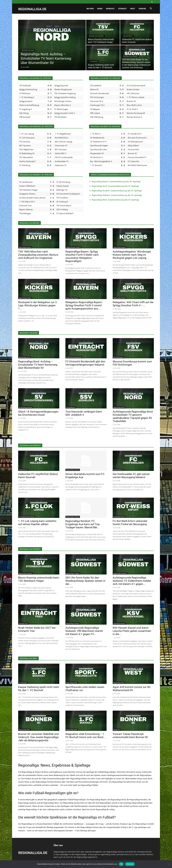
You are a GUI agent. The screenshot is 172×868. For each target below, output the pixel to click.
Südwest (122, 9)
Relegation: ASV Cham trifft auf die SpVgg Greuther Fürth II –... (133, 304)
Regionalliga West (72, 683)
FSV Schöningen (118, 357)
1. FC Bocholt (93, 61)
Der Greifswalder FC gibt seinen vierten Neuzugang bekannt (131, 476)
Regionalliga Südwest (96, 36)
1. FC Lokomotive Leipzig (27, 517)
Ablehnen (130, 864)
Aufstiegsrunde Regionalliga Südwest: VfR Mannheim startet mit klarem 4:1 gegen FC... (84, 631)
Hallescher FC (128, 36)
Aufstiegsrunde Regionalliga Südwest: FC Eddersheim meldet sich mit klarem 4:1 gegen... (132, 581)
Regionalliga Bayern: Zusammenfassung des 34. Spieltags (116, 182)
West (133, 9)
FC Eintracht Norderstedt (74, 357)
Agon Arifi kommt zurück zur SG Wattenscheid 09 (132, 689)
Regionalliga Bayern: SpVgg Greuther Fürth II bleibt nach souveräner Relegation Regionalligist (82, 256)
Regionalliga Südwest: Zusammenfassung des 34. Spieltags (117, 195)
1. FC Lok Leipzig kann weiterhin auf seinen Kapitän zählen (37, 523)
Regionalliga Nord (28, 50)
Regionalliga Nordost (73, 470)
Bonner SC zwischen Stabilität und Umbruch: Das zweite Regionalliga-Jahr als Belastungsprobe (39, 737)
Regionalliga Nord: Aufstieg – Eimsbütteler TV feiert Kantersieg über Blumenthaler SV (38, 365)
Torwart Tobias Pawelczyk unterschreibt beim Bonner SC (130, 736)
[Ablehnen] (169, 864)
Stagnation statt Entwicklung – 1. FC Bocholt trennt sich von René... (86, 736)
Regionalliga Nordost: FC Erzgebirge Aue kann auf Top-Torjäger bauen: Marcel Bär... (83, 524)
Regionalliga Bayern (25, 247)
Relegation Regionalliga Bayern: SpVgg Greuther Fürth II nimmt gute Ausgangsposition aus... (84, 305)
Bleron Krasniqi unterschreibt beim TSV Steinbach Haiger (39, 579)
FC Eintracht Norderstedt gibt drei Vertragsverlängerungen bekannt (85, 363)
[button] (151, 9)
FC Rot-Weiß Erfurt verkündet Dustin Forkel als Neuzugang (130, 523)
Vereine (142, 9)
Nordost (110, 9)
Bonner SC (117, 730)
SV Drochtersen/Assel (26, 407)
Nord (100, 9)
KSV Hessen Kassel (119, 623)
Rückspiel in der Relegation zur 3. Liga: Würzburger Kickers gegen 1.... (38, 305)
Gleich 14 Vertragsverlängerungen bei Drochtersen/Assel (38, 413)
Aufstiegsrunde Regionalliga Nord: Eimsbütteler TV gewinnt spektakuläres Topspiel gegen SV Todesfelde (133, 416)
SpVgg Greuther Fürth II (73, 247)
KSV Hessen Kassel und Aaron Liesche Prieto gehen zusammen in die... (132, 631)
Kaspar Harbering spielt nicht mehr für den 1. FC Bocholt (39, 689)
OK (121, 864)
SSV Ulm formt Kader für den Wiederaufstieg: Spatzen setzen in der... (85, 581)
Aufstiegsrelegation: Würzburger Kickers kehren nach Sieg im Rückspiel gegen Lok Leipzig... (132, 255)
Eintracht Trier (23, 623)
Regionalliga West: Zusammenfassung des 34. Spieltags (115, 200)
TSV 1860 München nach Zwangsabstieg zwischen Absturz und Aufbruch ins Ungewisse (38, 255)
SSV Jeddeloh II (71, 407)
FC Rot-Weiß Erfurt (119, 517)
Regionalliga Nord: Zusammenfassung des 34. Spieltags (115, 186)
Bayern (90, 9)
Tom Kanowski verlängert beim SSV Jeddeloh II (84, 413)
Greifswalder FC (118, 470)
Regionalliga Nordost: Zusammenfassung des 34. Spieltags (117, 191)
